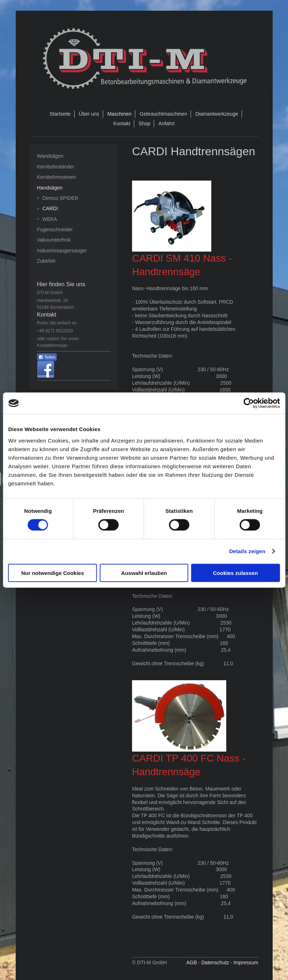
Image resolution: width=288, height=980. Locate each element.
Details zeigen (247, 551)
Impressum (246, 963)
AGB (192, 963)
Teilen (47, 357)
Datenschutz (215, 963)
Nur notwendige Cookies (52, 573)
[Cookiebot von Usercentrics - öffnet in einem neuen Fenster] (249, 403)
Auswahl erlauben (144, 573)
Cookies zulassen (236, 573)
